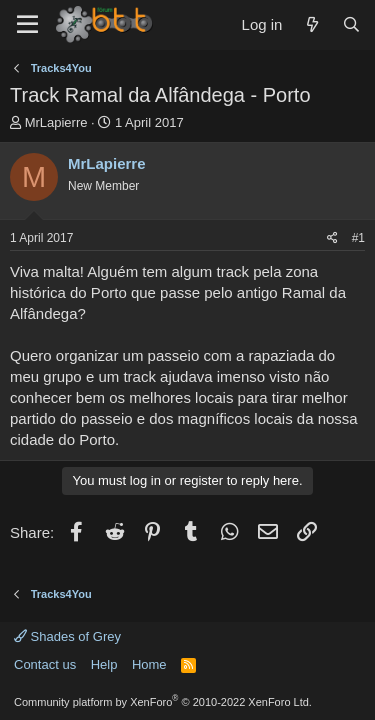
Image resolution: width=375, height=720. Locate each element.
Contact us (45, 664)
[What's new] (311, 24)
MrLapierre (56, 122)
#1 (358, 238)
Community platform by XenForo (163, 702)
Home (149, 664)
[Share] (332, 238)
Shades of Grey (67, 636)
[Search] (351, 24)
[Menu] (27, 25)
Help (104, 664)
